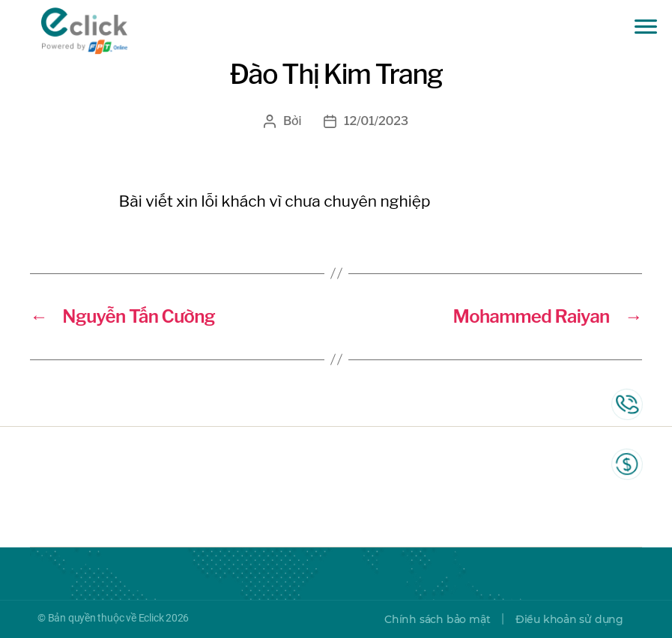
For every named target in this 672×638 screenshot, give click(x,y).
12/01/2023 (376, 121)
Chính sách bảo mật (437, 619)
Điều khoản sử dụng (569, 619)
